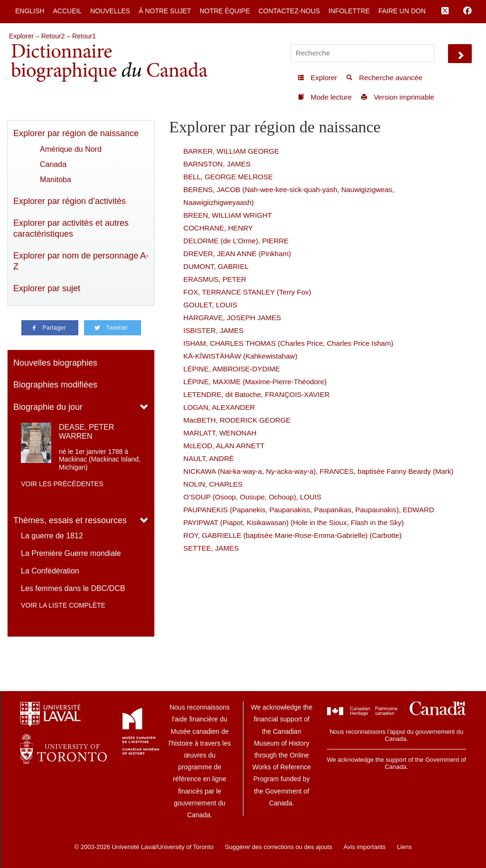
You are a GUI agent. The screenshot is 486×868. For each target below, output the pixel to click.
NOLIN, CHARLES (213, 484)
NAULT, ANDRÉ (208, 458)
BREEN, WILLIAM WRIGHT (228, 215)
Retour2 (53, 36)
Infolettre (349, 11)
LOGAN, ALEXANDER (219, 407)
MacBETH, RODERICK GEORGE (237, 420)
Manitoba (56, 180)
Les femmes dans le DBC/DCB (73, 588)
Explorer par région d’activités (70, 201)
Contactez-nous (289, 11)
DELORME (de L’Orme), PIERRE (236, 241)
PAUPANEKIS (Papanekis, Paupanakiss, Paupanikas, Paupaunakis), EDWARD (308, 510)
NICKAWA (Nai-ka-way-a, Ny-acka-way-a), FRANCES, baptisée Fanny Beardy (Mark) (318, 471)
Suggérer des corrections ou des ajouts (279, 847)
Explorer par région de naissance (76, 133)
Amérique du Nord (71, 149)
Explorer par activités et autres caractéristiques (71, 228)
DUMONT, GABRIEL (216, 266)
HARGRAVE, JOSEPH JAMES (232, 318)
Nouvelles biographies (55, 363)
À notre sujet (165, 11)
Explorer (21, 36)
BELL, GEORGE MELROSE (228, 177)
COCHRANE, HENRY (218, 228)
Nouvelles (110, 11)
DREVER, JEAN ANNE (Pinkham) (237, 254)
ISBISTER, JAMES (213, 330)
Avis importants (365, 847)
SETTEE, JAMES (211, 548)
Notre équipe (225, 11)
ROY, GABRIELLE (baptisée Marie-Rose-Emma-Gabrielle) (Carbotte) (292, 535)
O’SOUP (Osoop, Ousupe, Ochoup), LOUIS (252, 497)
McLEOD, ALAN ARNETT (224, 446)
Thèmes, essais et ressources (70, 520)
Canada (53, 164)
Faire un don (402, 11)
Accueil (67, 11)
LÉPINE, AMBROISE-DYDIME (231, 369)
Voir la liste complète (63, 605)
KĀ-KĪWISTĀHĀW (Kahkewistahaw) (240, 356)
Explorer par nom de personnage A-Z (81, 261)
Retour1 (84, 36)
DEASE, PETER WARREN (86, 432)
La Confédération (50, 571)
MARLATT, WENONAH (220, 433)
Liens (404, 847)
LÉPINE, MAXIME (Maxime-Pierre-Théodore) (255, 382)
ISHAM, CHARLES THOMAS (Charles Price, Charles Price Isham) (288, 343)
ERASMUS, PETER (215, 279)
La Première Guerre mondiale (71, 553)
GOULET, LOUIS (210, 305)
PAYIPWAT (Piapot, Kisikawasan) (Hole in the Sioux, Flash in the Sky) (293, 522)
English (30, 11)
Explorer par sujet (47, 288)
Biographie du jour (48, 407)
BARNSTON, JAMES (217, 164)
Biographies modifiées (55, 385)
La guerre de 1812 (52, 536)
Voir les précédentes (62, 484)
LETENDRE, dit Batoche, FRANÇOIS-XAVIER (256, 394)
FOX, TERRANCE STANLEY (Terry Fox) (247, 292)
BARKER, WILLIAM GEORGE (231, 151)
